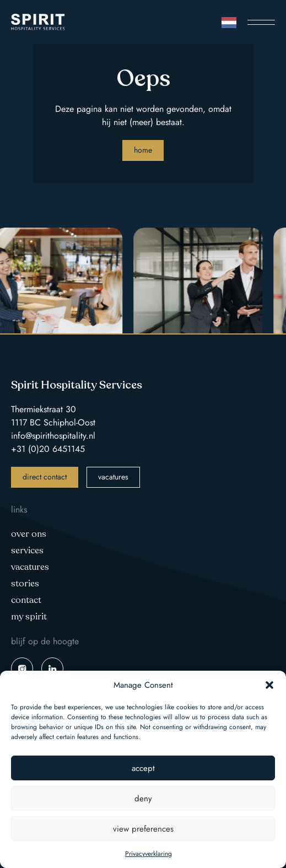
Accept (143, 768)
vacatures (113, 477)
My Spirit (29, 617)
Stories (25, 584)
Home (143, 150)
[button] (269, 685)
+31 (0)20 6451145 (48, 449)
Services (27, 551)
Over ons (29, 534)
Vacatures (30, 567)
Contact (26, 600)
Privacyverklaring (149, 854)
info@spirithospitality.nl (53, 436)
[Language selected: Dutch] (229, 22)
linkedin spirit (52, 668)
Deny (143, 799)
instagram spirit (22, 668)
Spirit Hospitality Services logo (38, 22)
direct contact (45, 477)
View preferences (143, 829)
